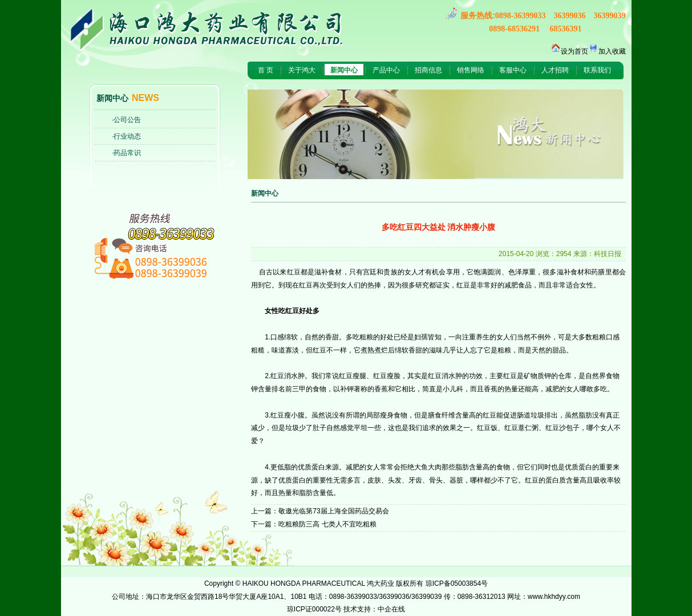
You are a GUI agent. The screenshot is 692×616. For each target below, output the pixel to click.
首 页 (266, 70)
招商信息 (428, 70)
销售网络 (471, 70)
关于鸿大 (302, 70)
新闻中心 (344, 70)
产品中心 (386, 70)
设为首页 (574, 51)
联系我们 (597, 70)
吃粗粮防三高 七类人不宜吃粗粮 (327, 524)
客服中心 (513, 70)
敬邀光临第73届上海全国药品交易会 (333, 511)
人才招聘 (555, 70)
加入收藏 (612, 51)
